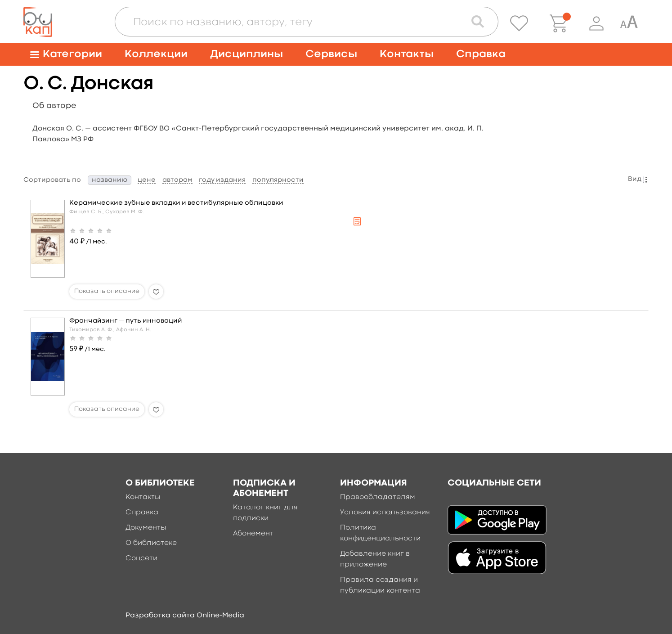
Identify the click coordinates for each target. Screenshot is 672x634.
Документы (146, 528)
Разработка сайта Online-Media (185, 616)
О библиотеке (151, 543)
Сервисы (331, 54)
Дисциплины (246, 54)
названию (110, 180)
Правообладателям (378, 497)
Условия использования (385, 513)
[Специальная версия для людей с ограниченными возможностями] (629, 23)
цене (147, 180)
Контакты (407, 54)
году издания (222, 180)
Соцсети (141, 558)
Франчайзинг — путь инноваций (126, 321)
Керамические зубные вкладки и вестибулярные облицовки (176, 203)
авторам (177, 180)
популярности (278, 180)
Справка (481, 54)
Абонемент (253, 534)
